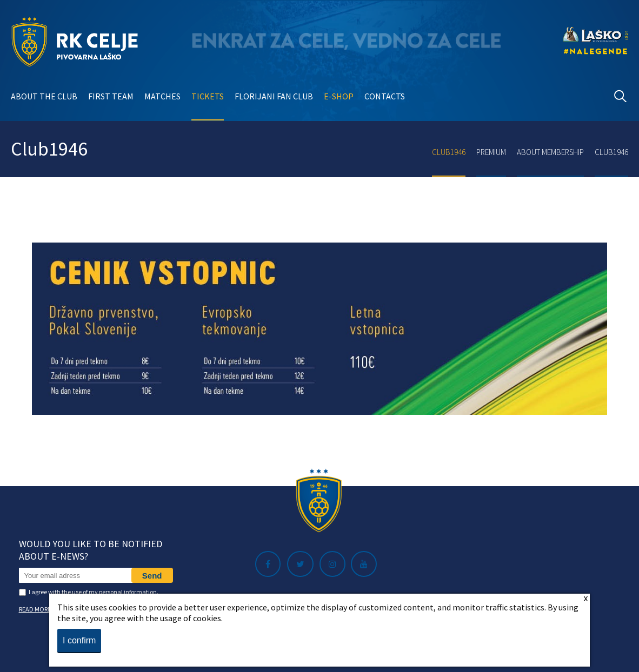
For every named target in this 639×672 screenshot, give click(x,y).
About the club (44, 96)
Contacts (385, 96)
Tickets (208, 96)
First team (111, 96)
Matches (162, 96)
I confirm (79, 640)
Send (152, 576)
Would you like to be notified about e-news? (91, 550)
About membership (550, 152)
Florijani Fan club (274, 96)
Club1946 (449, 152)
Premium (491, 152)
